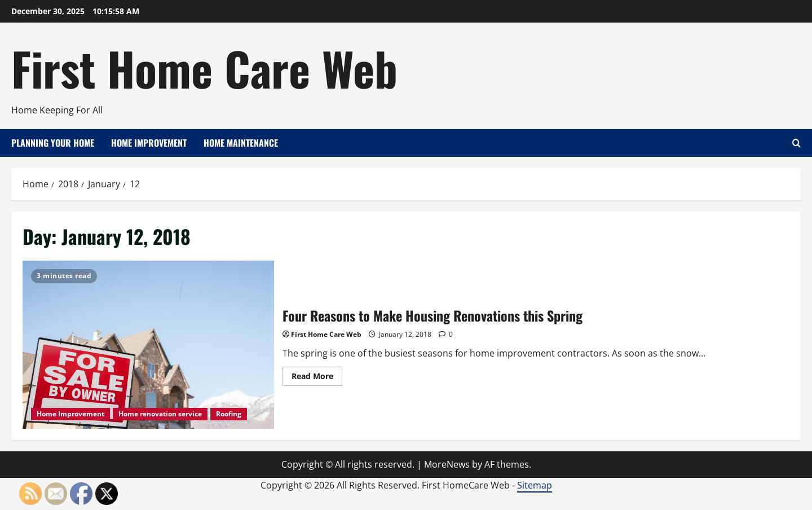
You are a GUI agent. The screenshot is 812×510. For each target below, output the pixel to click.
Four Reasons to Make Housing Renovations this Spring (148, 344)
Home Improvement (149, 143)
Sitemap (535, 485)
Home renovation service (160, 414)
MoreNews (447, 464)
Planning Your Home (53, 143)
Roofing (229, 414)
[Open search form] (796, 143)
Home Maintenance (241, 143)
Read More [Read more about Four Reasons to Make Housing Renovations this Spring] (317, 378)
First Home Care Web (204, 68)
